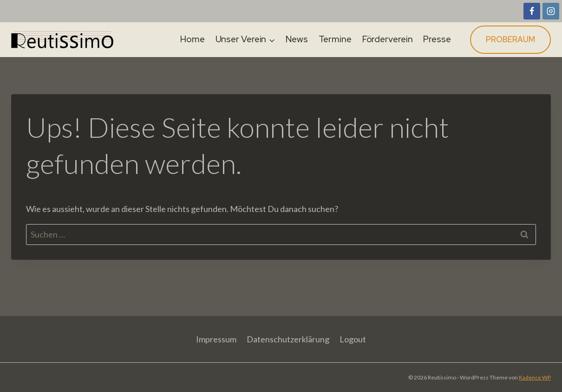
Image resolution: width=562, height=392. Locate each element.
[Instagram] (551, 11)
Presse (437, 39)
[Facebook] (532, 11)
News (297, 39)
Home (193, 39)
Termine (335, 39)
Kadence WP (535, 377)
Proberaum (510, 39)
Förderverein (388, 39)
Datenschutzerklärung (288, 339)
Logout (353, 339)
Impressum (216, 339)
